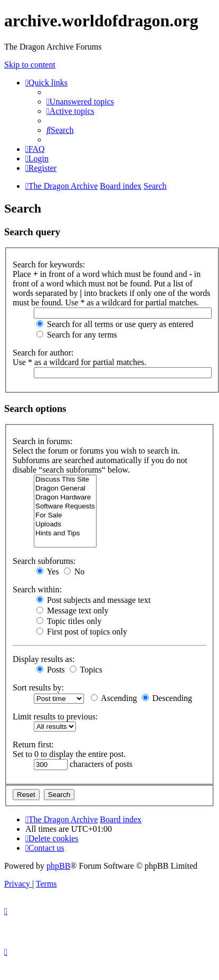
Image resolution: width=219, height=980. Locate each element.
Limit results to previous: (55, 717)
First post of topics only (82, 632)
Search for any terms (77, 335)
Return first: (33, 744)
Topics (86, 670)
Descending (167, 698)
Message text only (72, 611)
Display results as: (44, 659)
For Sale (65, 516)
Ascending (114, 698)
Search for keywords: (49, 265)
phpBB (58, 866)
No (74, 571)
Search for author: (43, 353)
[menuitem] (80, 102)
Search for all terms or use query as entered (115, 324)
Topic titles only (69, 621)
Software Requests (65, 507)
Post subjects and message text (93, 600)
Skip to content (30, 65)
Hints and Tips (65, 534)
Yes (48, 571)
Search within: (37, 589)
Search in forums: (43, 441)
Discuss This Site (65, 480)
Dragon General (65, 489)
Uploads (65, 525)
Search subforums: (44, 561)
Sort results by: (38, 688)
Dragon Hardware (65, 498)
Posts (51, 670)
